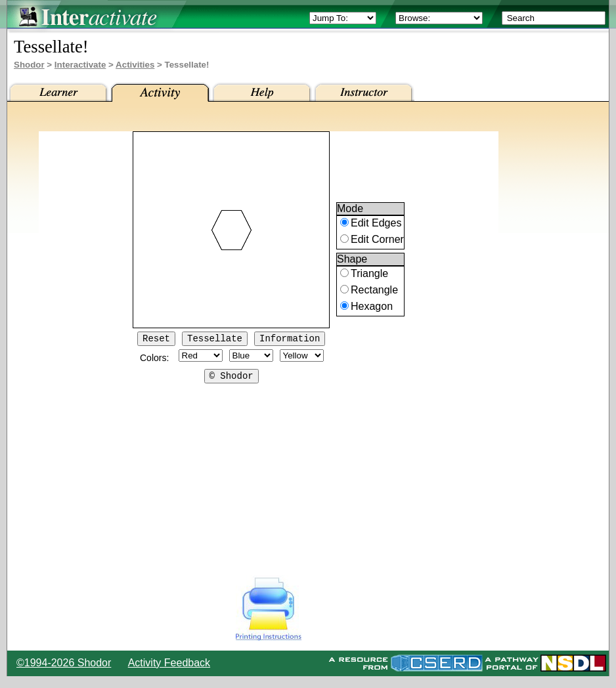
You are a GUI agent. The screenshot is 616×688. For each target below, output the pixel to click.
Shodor (29, 65)
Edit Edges (376, 225)
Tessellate (215, 340)
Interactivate (80, 65)
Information (290, 340)
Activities (135, 65)
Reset (156, 340)
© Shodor (231, 379)
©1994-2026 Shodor (64, 663)
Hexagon (372, 308)
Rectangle (374, 292)
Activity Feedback (169, 663)
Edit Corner (377, 241)
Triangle (369, 275)
